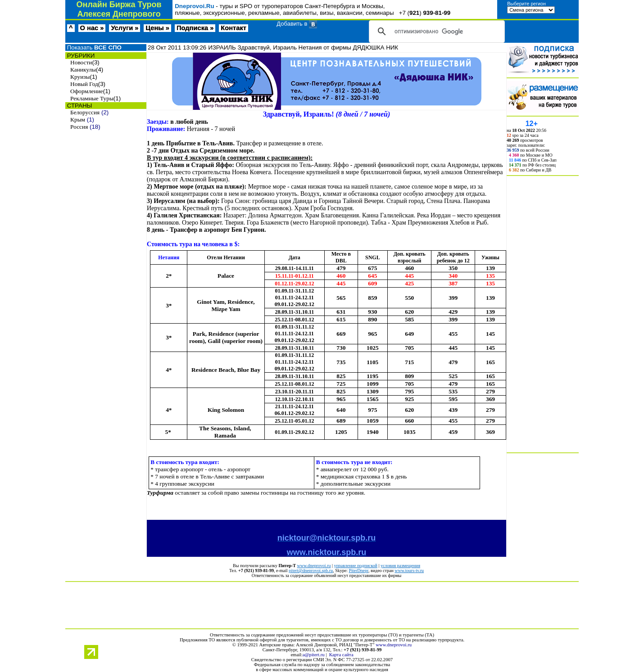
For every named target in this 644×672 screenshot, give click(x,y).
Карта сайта (341, 655)
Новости (81, 62)
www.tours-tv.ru (409, 571)
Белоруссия (85, 112)
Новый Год (84, 84)
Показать (93, 47)
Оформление (87, 91)
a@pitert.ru (314, 655)
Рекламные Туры (92, 98)
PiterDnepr (358, 571)
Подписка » (195, 28)
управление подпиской (355, 566)
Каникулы (83, 70)
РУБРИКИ (80, 56)
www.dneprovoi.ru (314, 566)
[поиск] (435, 32)
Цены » (157, 28)
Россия (79, 127)
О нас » (92, 28)
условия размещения (400, 566)
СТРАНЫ (79, 106)
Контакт (234, 28)
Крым (78, 120)
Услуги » (125, 28)
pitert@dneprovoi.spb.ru (311, 571)
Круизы (80, 77)
